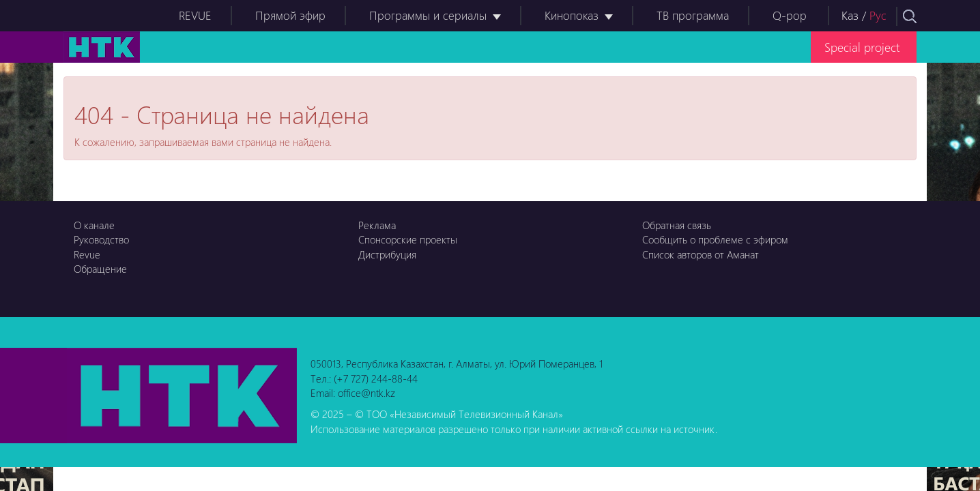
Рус (878, 15)
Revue (87, 254)
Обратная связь (677, 225)
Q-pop (790, 15)
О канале (94, 225)
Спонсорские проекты (408, 239)
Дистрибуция (387, 254)
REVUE (195, 15)
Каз (850, 15)
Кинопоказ (572, 15)
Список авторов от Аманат (701, 254)
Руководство (101, 239)
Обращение (100, 269)
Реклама (377, 225)
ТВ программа (693, 15)
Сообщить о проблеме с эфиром (715, 239)
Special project (862, 47)
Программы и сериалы (428, 15)
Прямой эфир (290, 15)
